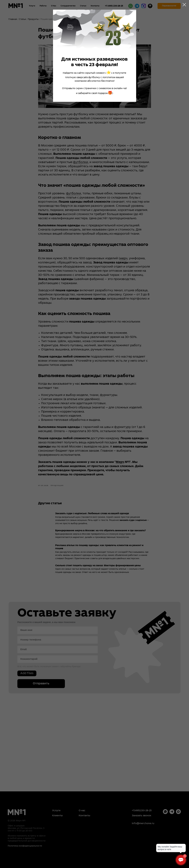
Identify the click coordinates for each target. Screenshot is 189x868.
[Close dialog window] (184, 5)
